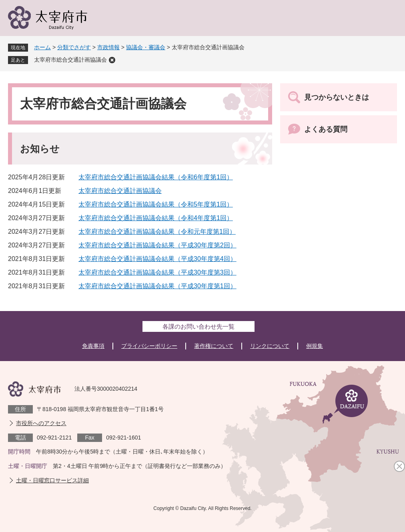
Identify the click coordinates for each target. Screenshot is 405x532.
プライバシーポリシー (149, 346)
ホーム (42, 47)
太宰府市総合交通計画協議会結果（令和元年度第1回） (157, 232)
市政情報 (108, 47)
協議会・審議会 (146, 47)
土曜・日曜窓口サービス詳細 (52, 480)
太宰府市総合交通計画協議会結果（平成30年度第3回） (157, 272)
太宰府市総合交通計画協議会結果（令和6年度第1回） (156, 177)
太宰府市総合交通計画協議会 (70, 60)
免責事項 (93, 346)
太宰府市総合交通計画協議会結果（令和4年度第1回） (156, 218)
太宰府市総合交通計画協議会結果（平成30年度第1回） (157, 286)
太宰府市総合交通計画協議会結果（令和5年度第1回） (156, 204)
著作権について (214, 346)
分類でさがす (74, 47)
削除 (112, 60)
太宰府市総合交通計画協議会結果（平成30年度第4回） (157, 259)
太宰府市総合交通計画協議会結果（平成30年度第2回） (157, 245)
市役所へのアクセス (41, 423)
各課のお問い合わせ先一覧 (198, 326)
